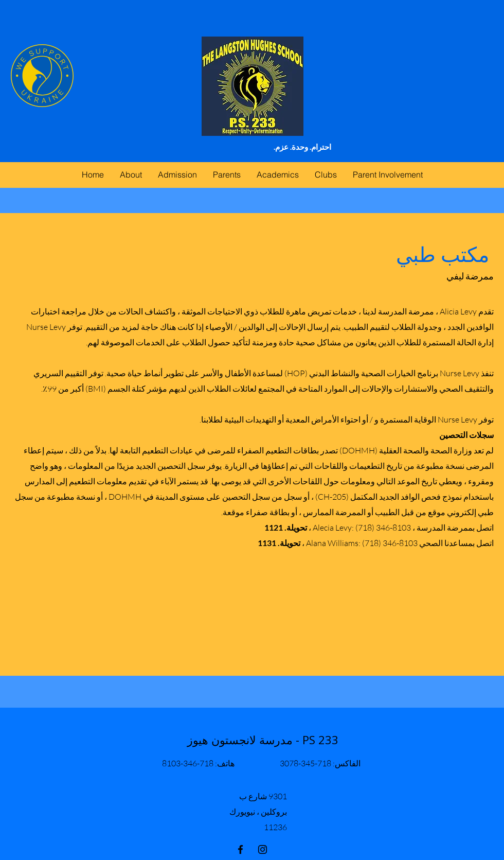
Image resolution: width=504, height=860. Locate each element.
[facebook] (240, 849)
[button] (227, 174)
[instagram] (263, 849)
